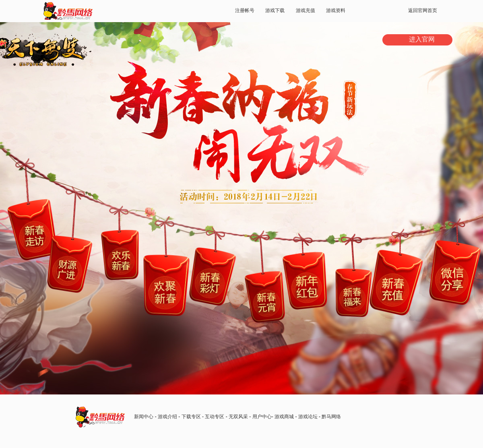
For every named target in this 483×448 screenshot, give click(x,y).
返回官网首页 (423, 10)
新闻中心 (144, 417)
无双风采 (238, 417)
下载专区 (191, 417)
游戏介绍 (167, 417)
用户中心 (262, 417)
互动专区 (215, 417)
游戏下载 (275, 10)
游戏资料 (336, 10)
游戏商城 (284, 417)
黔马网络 (331, 417)
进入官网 (422, 39)
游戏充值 (305, 10)
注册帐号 (245, 10)
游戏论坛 (308, 417)
